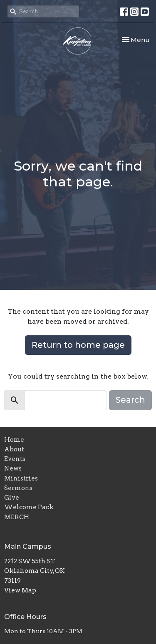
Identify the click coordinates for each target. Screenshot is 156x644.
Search (130, 400)
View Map (20, 590)
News (13, 468)
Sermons (18, 488)
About (14, 449)
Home (14, 440)
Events (15, 459)
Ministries (21, 478)
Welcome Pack (29, 507)
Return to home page (78, 345)
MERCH (17, 517)
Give (12, 498)
